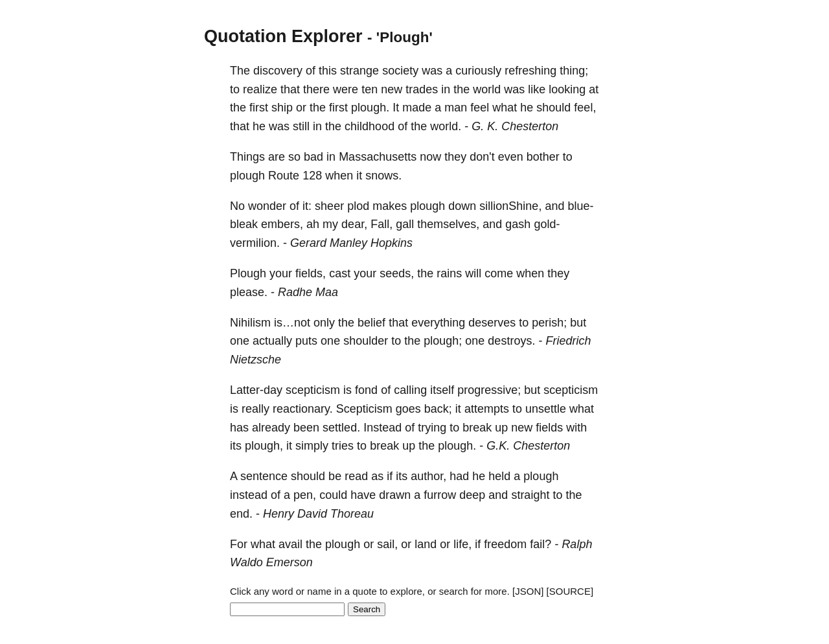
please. (249, 292)
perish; (549, 323)
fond (366, 390)
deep (472, 495)
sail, (387, 544)
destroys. (511, 341)
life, (462, 544)
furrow (440, 495)
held (499, 476)
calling (410, 390)
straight (530, 495)
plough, (264, 446)
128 (312, 176)
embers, (282, 224)
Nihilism (250, 323)
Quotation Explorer (283, 36)
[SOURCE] (570, 591)
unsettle (546, 409)
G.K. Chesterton (528, 446)
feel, (585, 108)
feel (480, 108)
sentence (264, 476)
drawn (395, 495)
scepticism (313, 390)
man (456, 108)
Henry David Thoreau (318, 514)
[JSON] (528, 591)
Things (247, 157)
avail (290, 544)
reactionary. (303, 409)
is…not (292, 323)
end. (241, 514)
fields (549, 428)
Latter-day (256, 390)
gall (405, 224)
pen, (305, 495)
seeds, (397, 273)
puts (306, 341)
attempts (487, 409)
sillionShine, (510, 206)
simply (312, 446)
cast (340, 273)
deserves (492, 323)
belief (371, 323)
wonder (267, 206)
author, (428, 476)
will (473, 273)
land (426, 544)
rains (449, 273)
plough (247, 176)
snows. (383, 176)
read (356, 476)
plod (358, 206)
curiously (478, 71)
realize (260, 89)
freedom (505, 544)
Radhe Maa (308, 292)
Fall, (381, 224)
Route (284, 176)
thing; (574, 71)
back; (438, 409)
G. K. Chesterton (515, 126)
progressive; (489, 390)
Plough (248, 273)
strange (359, 71)
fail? (540, 544)
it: (307, 206)
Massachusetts (378, 157)
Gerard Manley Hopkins (351, 243)
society (400, 71)
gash (518, 224)
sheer (329, 206)
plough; (443, 341)
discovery (278, 71)
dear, (354, 224)
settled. (341, 428)
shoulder (366, 341)
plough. (370, 108)
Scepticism (364, 409)
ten (369, 89)
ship (282, 108)
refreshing (530, 71)
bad (313, 157)
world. (446, 126)
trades (422, 89)
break (477, 428)
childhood (369, 126)
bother (543, 157)
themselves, (448, 224)
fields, (311, 273)
